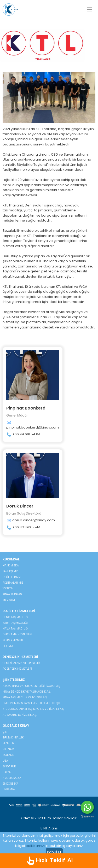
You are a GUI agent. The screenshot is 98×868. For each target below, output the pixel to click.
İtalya (7, 772)
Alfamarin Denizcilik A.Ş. (20, 715)
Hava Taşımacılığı (16, 629)
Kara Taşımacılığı (15, 623)
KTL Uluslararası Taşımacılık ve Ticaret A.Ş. (33, 709)
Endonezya (10, 784)
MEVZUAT (9, 600)
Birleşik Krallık (13, 738)
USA (5, 761)
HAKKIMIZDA (11, 566)
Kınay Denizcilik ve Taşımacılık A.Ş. (27, 692)
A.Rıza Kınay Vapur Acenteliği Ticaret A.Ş (31, 686)
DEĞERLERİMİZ (12, 577)
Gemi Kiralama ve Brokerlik (22, 663)
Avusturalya (12, 778)
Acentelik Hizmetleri (17, 669)
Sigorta (8, 646)
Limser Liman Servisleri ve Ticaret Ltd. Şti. (31, 703)
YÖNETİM (8, 588)
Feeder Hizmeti (13, 640)
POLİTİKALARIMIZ (13, 583)
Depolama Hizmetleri (17, 634)
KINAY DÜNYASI (13, 594)
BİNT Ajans (49, 828)
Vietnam (8, 749)
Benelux (8, 743)
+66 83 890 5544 (23, 527)
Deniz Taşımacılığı (16, 617)
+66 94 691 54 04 (23, 434)
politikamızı (35, 846)
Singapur (9, 766)
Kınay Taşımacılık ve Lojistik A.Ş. (25, 697)
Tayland (8, 755)
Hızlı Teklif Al (49, 861)
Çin (5, 732)
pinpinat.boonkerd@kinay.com (33, 425)
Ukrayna (9, 789)
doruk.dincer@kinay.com (31, 520)
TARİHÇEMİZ (10, 571)
